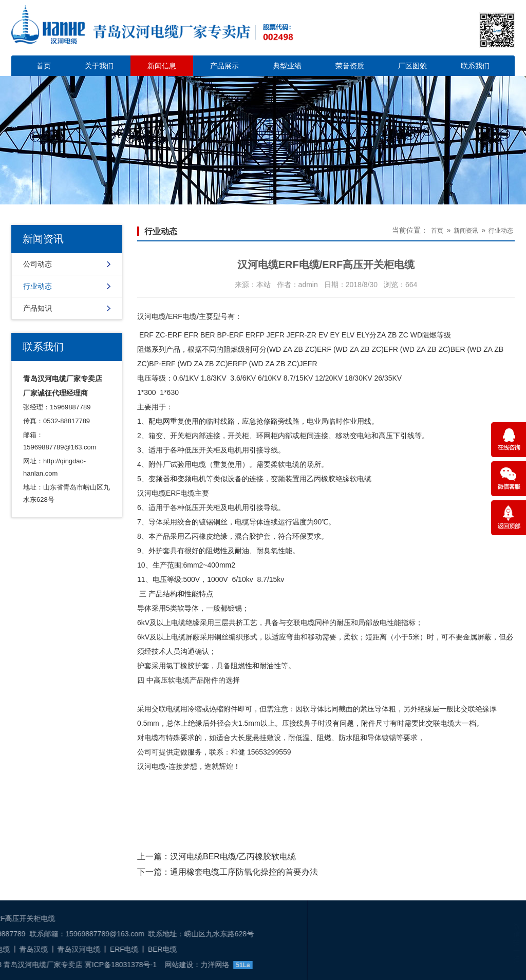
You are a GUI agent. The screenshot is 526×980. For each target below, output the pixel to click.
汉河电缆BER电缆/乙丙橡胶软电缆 (233, 856)
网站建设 (56, 965)
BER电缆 (40, 949)
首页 (44, 66)
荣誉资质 (350, 66)
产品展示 (224, 66)
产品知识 (37, 308)
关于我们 (99, 66)
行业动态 (37, 286)
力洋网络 (92, 965)
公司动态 (37, 264)
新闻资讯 (466, 231)
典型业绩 (287, 66)
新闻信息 (162, 66)
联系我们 (475, 66)
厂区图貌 (412, 66)
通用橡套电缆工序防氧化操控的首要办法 (244, 872)
